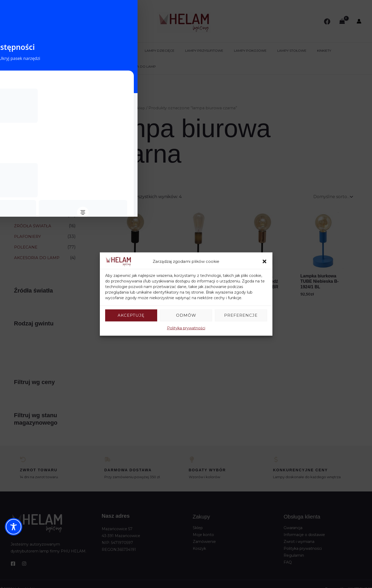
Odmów (186, 315)
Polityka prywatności (186, 328)
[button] (264, 262)
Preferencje (241, 315)
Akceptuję (131, 315)
